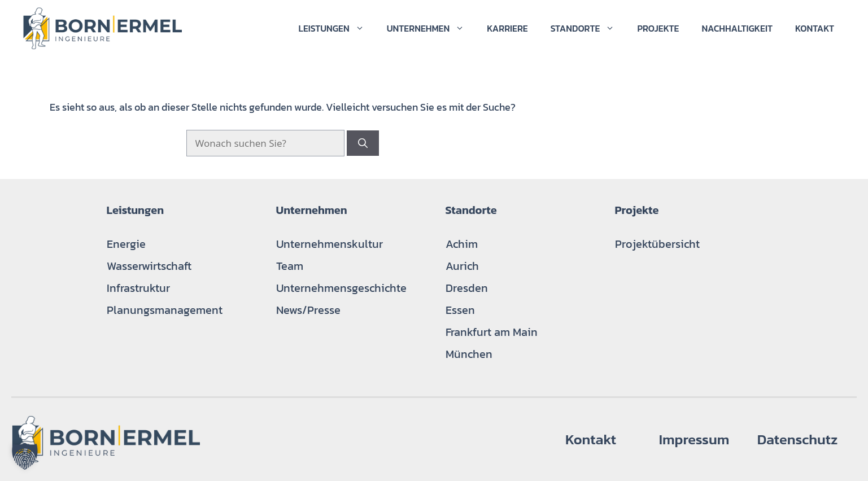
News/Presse (308, 310)
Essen (460, 310)
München (469, 354)
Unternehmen (431, 28)
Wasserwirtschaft (149, 266)
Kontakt (815, 28)
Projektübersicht (657, 244)
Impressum (694, 439)
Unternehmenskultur (330, 244)
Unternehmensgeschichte (341, 288)
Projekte (658, 28)
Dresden (467, 288)
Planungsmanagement (165, 310)
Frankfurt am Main (492, 332)
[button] (25, 456)
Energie (126, 244)
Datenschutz (798, 439)
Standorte (588, 28)
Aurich (462, 266)
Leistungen (337, 28)
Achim (462, 244)
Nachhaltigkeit (737, 28)
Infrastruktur (138, 288)
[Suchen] (363, 143)
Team (290, 266)
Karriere (507, 28)
